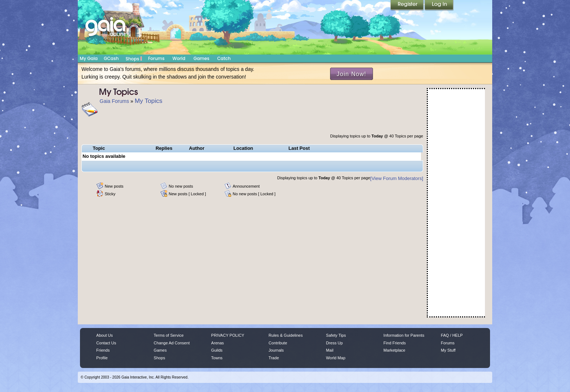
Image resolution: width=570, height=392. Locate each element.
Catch (224, 58)
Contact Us (106, 343)
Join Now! (352, 74)
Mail (330, 350)
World (179, 58)
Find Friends (395, 343)
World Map (336, 358)
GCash (111, 58)
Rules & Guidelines (286, 335)
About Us (105, 335)
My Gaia (89, 58)
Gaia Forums (114, 101)
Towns (217, 358)
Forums (156, 58)
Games (201, 58)
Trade (274, 358)
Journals (276, 350)
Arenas (218, 343)
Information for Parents (404, 335)
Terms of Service (169, 335)
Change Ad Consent (172, 343)
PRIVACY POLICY (228, 335)
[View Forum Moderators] (397, 178)
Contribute (278, 343)
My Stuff (448, 350)
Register (408, 5)
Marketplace (394, 350)
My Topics (149, 101)
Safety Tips (336, 335)
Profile (102, 358)
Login (439, 5)
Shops (134, 59)
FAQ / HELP (452, 335)
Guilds (217, 350)
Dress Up (334, 343)
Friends (103, 350)
